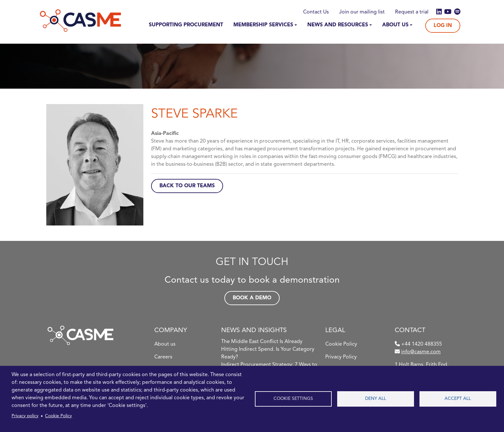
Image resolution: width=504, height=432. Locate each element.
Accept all (458, 399)
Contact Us (316, 12)
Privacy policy (25, 416)
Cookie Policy (59, 416)
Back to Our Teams (187, 186)
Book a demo (252, 298)
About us (165, 344)
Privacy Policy (341, 357)
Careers (163, 357)
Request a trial (412, 12)
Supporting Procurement (186, 25)
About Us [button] (395, 25)
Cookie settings (293, 399)
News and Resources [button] (338, 25)
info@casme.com (421, 352)
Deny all (376, 399)
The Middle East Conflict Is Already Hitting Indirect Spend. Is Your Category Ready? (268, 349)
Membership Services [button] (263, 25)
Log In (443, 26)
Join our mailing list (362, 12)
